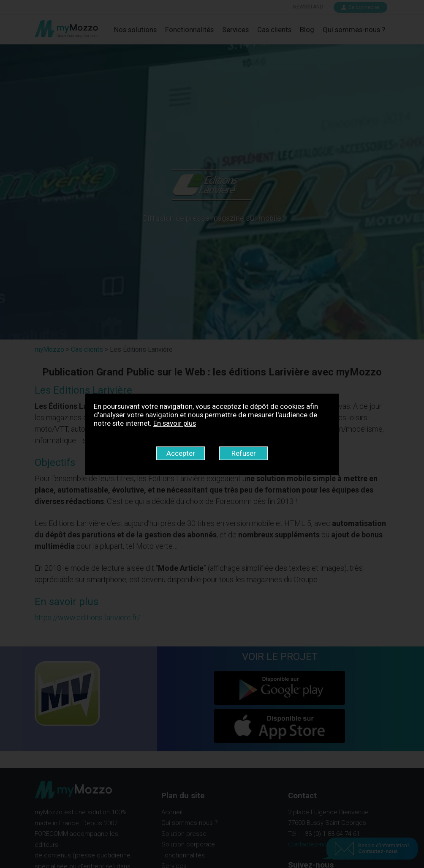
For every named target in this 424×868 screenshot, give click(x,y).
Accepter (181, 453)
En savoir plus (175, 423)
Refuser (244, 453)
